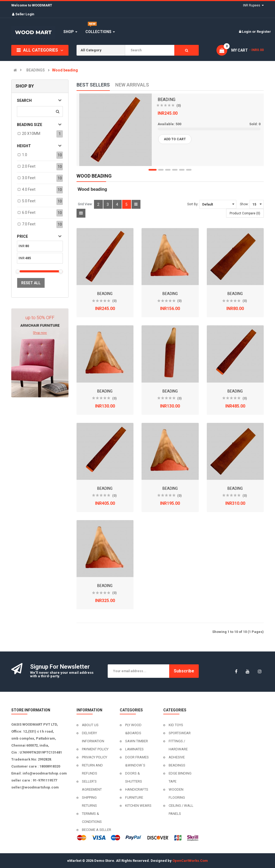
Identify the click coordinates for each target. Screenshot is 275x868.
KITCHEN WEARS (138, 806)
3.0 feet (29, 178)
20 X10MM (31, 134)
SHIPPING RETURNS (89, 802)
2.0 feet (29, 166)
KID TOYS (176, 725)
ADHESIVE (177, 757)
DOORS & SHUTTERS (134, 777)
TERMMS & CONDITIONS (92, 818)
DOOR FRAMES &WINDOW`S (137, 761)
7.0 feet (29, 224)
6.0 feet (29, 213)
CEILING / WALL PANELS (181, 810)
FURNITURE (134, 797)
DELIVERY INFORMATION (93, 737)
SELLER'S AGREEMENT (92, 785)
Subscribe (184, 671)
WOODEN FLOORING (177, 793)
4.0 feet (29, 189)
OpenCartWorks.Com (190, 861)
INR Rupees (253, 5)
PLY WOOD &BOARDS (133, 729)
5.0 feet (29, 201)
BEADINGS (36, 70)
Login (247, 32)
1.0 (25, 155)
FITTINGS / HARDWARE (178, 745)
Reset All (31, 283)
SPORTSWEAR (180, 733)
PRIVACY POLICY (95, 757)
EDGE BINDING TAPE (180, 777)
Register (264, 32)
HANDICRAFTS (137, 789)
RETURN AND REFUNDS (92, 769)
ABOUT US (90, 725)
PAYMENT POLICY (95, 749)
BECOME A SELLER (97, 830)
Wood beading (65, 70)
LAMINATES (134, 749)
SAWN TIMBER (137, 741)
